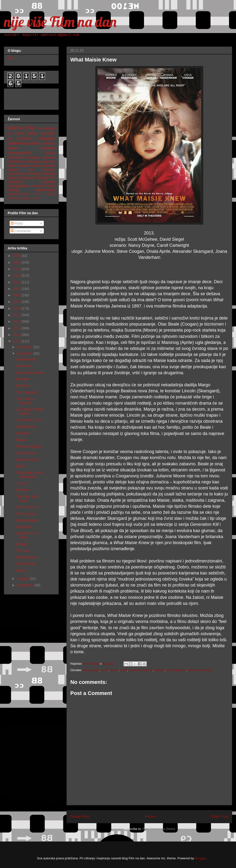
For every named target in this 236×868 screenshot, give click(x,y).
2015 (17, 328)
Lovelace (23, 433)
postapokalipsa (19, 186)
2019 (17, 302)
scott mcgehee (176, 670)
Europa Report (27, 520)
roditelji (159, 670)
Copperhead (25, 359)
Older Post (219, 817)
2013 (17, 341)
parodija (49, 174)
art (10, 133)
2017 (17, 315)
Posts (17, 223)
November (25, 354)
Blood (20, 466)
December (25, 347)
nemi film (34, 198)
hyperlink (48, 170)
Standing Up (25, 427)
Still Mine (23, 490)
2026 (17, 256)
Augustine (24, 527)
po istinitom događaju (31, 138)
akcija (33, 133)
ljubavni (49, 157)
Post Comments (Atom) (159, 829)
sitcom (51, 194)
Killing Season (27, 557)
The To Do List (27, 507)
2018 (17, 308)
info (10, 58)
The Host (23, 551)
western (14, 170)
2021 (17, 289)
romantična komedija (24, 161)
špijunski (28, 178)
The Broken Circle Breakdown (30, 475)
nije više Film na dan (60, 22)
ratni (52, 166)
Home (150, 817)
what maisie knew (200, 670)
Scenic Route (26, 453)
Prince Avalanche (29, 446)
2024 (17, 269)
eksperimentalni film (24, 194)
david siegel (91, 670)
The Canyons (26, 514)
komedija (47, 128)
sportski (42, 178)
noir (30, 170)
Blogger (200, 858)
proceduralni (17, 174)
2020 (17, 295)
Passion (22, 544)
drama (114, 670)
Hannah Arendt (27, 460)
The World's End (29, 420)
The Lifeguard (26, 392)
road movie (39, 166)
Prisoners (23, 386)
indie (123, 670)
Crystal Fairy (26, 564)
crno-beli (35, 174)
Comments (21, 231)
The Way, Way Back (27, 498)
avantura (48, 161)
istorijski (48, 148)
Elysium (22, 440)
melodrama (16, 157)
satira (12, 166)
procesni (14, 178)
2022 (17, 282)
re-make (38, 186)
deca (105, 670)
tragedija (48, 182)
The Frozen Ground (25, 401)
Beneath (22, 379)
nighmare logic (18, 198)
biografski (31, 143)
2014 (17, 335)
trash (50, 153)
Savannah (24, 366)
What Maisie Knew (30, 373)
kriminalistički (20, 153)
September (26, 585)
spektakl (23, 166)
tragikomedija (45, 190)
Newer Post (80, 817)
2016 (17, 321)
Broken (21, 570)
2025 (17, 262)
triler (31, 128)
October (23, 579)
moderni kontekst (141, 670)
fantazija (34, 157)
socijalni (48, 133)
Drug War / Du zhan (27, 535)
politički (14, 143)
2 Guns (22, 483)
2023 (17, 275)
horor (20, 133)
